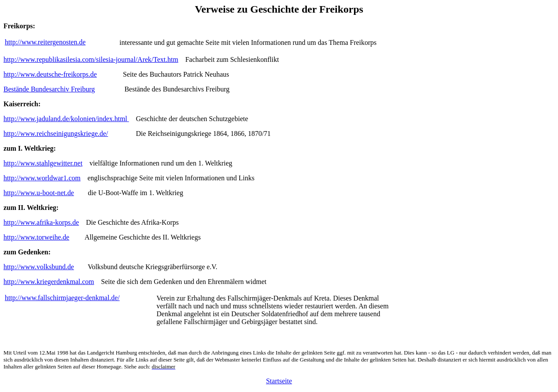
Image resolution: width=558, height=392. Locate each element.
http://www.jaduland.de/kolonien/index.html (66, 119)
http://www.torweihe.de (36, 237)
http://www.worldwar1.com (42, 178)
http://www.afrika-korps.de (41, 222)
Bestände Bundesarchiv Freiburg (49, 89)
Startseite (279, 381)
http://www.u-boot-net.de (39, 193)
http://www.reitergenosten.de (45, 42)
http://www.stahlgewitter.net (43, 163)
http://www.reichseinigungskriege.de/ (56, 133)
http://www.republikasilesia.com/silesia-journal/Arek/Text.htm (91, 59)
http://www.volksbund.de (39, 267)
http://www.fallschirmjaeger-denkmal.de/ (62, 298)
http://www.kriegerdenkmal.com (49, 282)
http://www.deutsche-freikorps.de (50, 74)
